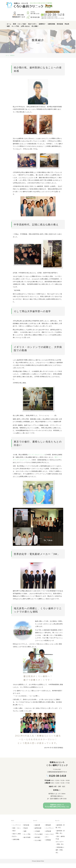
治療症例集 (51, 24)
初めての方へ (33, 24)
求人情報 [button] (35, 26)
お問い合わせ (25, 26)
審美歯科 (48, 830)
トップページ (17, 830)
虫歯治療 (37, 830)
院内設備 (60, 24)
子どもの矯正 (39, 839)
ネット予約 (15, 26)
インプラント (50, 833)
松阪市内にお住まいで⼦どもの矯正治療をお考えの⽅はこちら (57, 808)
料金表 (67, 24)
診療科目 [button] (42, 24)
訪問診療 (48, 836)
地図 (8, 26)
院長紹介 (12, 55)
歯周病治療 (38, 833)
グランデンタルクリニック (36, 455)
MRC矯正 (37, 842)
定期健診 (48, 844)
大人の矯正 (38, 845)
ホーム (9, 24)
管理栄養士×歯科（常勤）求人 (60, 854)
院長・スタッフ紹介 (20, 24)
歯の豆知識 (27, 842)
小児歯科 (37, 836)
